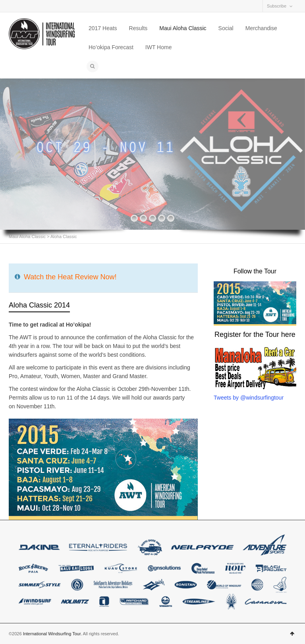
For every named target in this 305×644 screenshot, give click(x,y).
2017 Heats (103, 28)
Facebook (14, 6)
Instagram (25, 6)
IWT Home (159, 47)
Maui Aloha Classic (183, 28)
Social (226, 28)
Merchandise (261, 28)
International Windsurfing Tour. (52, 634)
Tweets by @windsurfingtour (249, 398)
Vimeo (37, 6)
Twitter (48, 6)
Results (138, 28)
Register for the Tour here (255, 334)
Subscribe (277, 6)
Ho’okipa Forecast (111, 47)
